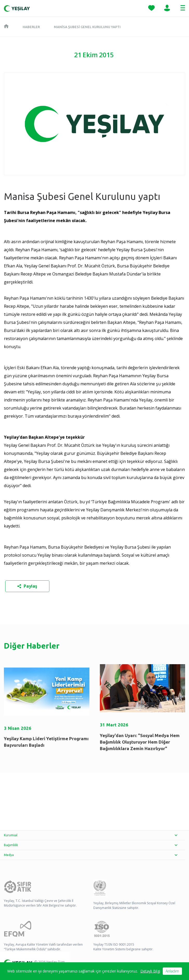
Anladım (172, 971)
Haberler (31, 27)
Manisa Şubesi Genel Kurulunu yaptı (87, 27)
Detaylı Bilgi (150, 971)
